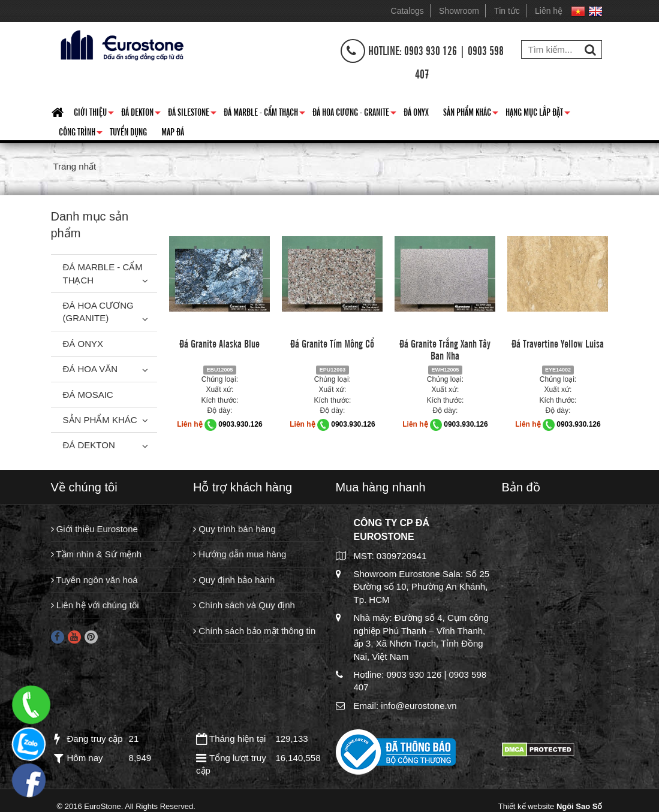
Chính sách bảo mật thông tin (254, 631)
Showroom (459, 11)
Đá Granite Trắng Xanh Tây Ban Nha (445, 349)
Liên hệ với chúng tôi (95, 605)
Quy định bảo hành (234, 580)
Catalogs (407, 11)
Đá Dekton (141, 114)
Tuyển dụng (128, 131)
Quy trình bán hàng (234, 529)
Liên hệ (549, 11)
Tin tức (507, 11)
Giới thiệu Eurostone (94, 529)
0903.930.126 (240, 424)
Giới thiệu (94, 114)
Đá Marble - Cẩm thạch (264, 114)
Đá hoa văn (91, 369)
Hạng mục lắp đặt (538, 114)
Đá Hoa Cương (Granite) (98, 312)
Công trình (81, 134)
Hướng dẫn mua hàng (240, 554)
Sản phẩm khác (471, 114)
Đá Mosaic (88, 395)
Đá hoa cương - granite (354, 114)
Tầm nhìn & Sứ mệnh (97, 554)
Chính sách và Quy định (244, 605)
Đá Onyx (416, 111)
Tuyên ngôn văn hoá (94, 580)
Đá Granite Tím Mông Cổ (332, 343)
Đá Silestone (192, 114)
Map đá (173, 131)
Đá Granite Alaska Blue (219, 343)
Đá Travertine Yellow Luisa (558, 343)
